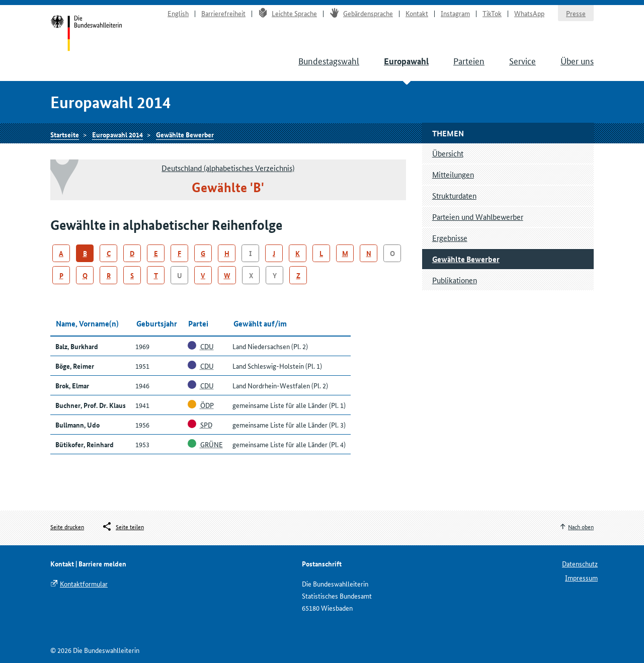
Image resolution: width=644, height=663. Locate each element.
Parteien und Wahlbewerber (478, 217)
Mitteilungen (453, 174)
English (178, 13)
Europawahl (406, 61)
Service (522, 60)
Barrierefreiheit (223, 13)
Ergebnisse (450, 238)
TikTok (492, 13)
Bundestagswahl (329, 60)
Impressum (581, 577)
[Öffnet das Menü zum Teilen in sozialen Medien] (123, 527)
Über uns (577, 60)
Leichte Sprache (288, 13)
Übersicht (448, 153)
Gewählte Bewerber (185, 134)
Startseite (86, 34)
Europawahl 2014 (117, 134)
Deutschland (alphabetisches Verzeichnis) (228, 168)
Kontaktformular (84, 584)
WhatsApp (529, 13)
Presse (576, 13)
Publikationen (455, 280)
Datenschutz (580, 563)
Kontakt (417, 13)
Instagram (455, 13)
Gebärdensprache (361, 13)
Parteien (469, 60)
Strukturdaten (454, 195)
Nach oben (581, 526)
